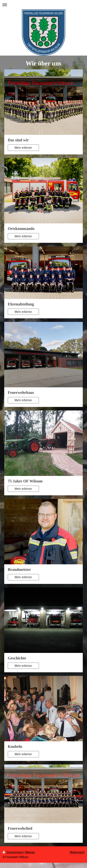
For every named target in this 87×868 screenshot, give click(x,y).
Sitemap (30, 852)
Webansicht (77, 852)
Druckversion (13, 852)
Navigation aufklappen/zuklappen (43, 5)
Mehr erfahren (23, 148)
